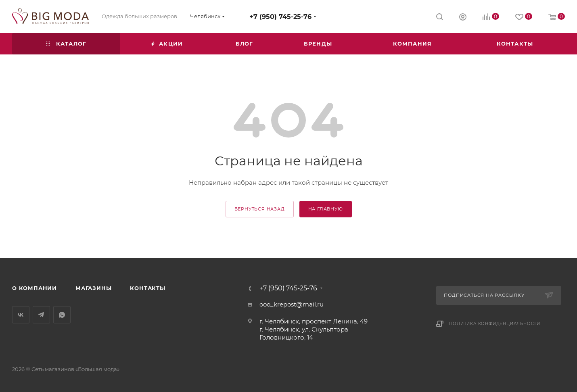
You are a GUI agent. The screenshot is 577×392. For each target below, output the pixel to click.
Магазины (93, 288)
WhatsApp (62, 315)
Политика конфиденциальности (495, 324)
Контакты (147, 288)
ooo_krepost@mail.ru (292, 304)
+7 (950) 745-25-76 (280, 17)
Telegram (41, 315)
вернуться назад (260, 209)
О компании (34, 288)
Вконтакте (21, 315)
